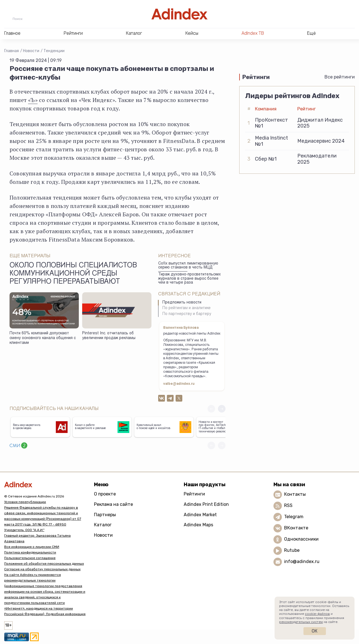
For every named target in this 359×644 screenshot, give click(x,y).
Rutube (292, 550)
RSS (288, 505)
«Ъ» (33, 100)
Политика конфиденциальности (30, 552)
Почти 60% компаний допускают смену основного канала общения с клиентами (43, 338)
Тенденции (54, 51)
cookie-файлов (317, 614)
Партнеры (105, 515)
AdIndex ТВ (253, 33)
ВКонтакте (296, 528)
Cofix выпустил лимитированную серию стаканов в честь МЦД (188, 266)
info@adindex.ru (302, 561)
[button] (222, 409)
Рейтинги (194, 494)
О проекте (105, 494)
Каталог (103, 525)
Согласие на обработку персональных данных (42, 569)
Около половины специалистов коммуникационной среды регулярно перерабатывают (73, 274)
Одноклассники (301, 539)
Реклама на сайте (113, 504)
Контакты (295, 494)
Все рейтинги (340, 77)
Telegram (294, 517)
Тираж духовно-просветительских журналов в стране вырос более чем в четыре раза (189, 279)
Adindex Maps (198, 525)
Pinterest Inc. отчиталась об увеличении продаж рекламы (109, 336)
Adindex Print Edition (206, 504)
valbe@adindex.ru (179, 384)
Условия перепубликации (25, 502)
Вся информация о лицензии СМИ (32, 547)
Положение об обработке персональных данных (44, 564)
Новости (31, 51)
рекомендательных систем (301, 622)
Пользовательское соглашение (30, 558)
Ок (315, 631)
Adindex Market (200, 515)
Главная (11, 51)
